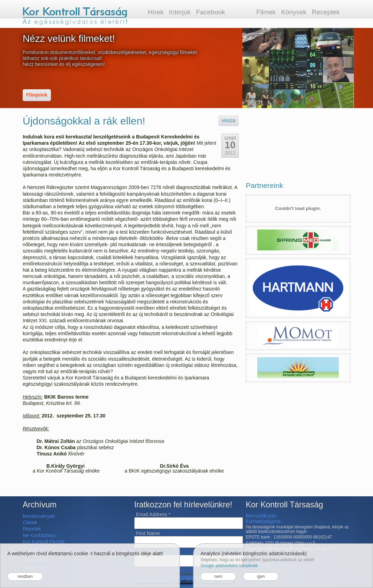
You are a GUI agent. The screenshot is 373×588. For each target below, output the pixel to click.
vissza (229, 120)
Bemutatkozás (261, 516)
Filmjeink (37, 95)
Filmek (266, 12)
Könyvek (294, 12)
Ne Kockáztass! (40, 535)
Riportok (32, 529)
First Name (148, 533)
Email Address (153, 514)
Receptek (326, 12)
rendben (25, 576)
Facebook (210, 12)
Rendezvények (39, 516)
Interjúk (180, 12)
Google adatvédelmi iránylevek (229, 566)
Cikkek (30, 522)
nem (218, 576)
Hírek (156, 12)
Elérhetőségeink (263, 521)
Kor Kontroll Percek (44, 542)
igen (261, 576)
